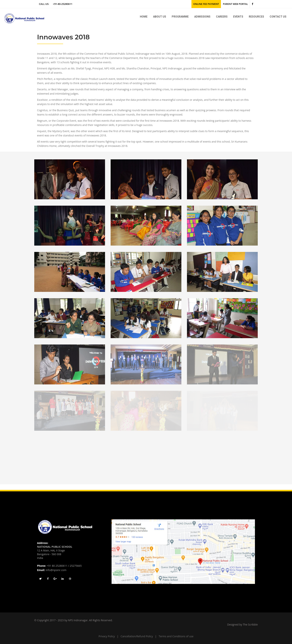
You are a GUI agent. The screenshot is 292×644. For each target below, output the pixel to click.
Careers (222, 17)
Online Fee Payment (206, 4)
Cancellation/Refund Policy (137, 636)
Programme (180, 17)
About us (160, 17)
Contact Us (278, 17)
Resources (256, 17)
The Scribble (250, 624)
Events (238, 17)
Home (144, 17)
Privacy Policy (107, 636)
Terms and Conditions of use (176, 636)
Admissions (202, 17)
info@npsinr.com (56, 570)
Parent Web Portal (235, 4)
